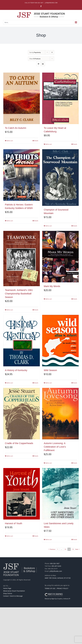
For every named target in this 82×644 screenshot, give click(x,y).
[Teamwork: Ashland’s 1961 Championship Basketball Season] (22, 259)
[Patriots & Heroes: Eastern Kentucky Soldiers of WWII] (22, 175)
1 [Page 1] (58, 549)
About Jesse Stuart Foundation (14, 591)
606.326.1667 (55, 563)
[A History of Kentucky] (22, 341)
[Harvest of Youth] (22, 494)
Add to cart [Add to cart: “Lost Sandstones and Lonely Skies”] (49, 539)
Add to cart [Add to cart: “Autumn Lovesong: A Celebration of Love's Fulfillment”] (49, 463)
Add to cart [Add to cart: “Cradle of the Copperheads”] (10, 456)
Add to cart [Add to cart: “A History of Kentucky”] (10, 383)
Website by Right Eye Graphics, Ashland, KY (57, 599)
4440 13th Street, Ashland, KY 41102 (58, 578)
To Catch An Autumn (16, 128)
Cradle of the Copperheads (19, 443)
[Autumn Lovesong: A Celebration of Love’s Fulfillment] (60, 414)
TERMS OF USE (50, 588)
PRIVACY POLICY (63, 588)
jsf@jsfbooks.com (56, 571)
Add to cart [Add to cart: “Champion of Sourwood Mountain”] (49, 226)
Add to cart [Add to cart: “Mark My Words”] (49, 299)
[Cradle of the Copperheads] (22, 414)
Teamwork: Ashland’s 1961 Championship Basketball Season (19, 294)
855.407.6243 (56, 566)
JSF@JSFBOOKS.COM (51, 3)
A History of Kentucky (16, 370)
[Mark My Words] (60, 257)
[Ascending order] (52, 52)
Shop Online (8, 593)
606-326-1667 (39, 3)
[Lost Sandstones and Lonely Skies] (60, 494)
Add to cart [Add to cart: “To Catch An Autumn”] (10, 141)
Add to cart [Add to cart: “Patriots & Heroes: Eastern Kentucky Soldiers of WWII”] (10, 221)
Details (36, 141)
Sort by (35, 52)
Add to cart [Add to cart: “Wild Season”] (49, 383)
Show (35, 59)
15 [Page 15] (73, 549)
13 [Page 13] (65, 549)
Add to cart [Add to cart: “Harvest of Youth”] (10, 536)
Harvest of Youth (14, 523)
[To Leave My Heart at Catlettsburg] (60, 98)
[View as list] (43, 64)
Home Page (7, 588)
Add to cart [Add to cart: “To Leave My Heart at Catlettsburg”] (49, 144)
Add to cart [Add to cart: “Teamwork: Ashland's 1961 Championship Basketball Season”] (10, 310)
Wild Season (50, 370)
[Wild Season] (60, 341)
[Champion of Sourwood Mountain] (60, 178)
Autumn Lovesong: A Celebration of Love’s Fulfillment (55, 447)
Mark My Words (52, 286)
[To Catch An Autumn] (22, 98)
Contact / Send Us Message (13, 596)
